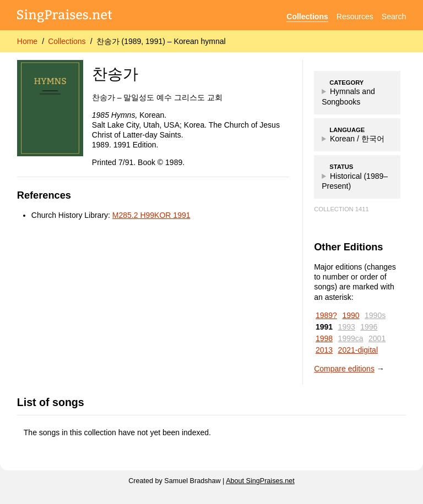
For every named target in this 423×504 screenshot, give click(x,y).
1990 (351, 315)
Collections (307, 17)
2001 (377, 338)
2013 (324, 350)
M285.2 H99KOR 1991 (151, 215)
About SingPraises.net (260, 481)
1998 (324, 338)
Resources (355, 17)
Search (394, 17)
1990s (375, 315)
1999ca (351, 338)
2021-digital (358, 350)
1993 (347, 327)
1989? (326, 315)
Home (27, 41)
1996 (369, 327)
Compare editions (344, 369)
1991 (324, 327)
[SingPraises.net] (65, 17)
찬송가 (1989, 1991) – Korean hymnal (161, 41)
